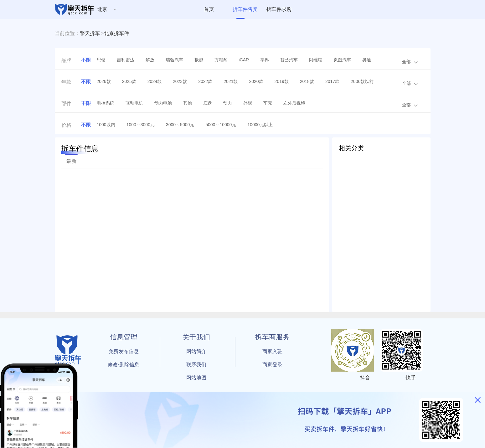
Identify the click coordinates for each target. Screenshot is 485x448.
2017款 (332, 81)
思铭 (101, 60)
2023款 (180, 81)
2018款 (307, 81)
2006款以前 (362, 81)
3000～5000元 (180, 125)
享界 (265, 60)
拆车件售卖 (245, 9)
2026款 (104, 81)
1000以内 (106, 125)
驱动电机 (134, 103)
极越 (199, 60)
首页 (209, 9)
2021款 (231, 81)
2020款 (256, 81)
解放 (150, 60)
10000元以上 (260, 125)
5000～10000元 (221, 125)
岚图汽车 (342, 60)
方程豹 (221, 60)
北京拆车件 (116, 33)
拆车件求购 (279, 9)
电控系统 (106, 103)
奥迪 (367, 60)
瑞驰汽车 (174, 60)
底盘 (208, 103)
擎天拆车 (90, 33)
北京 (102, 9)
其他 (188, 103)
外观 (248, 103)
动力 (228, 103)
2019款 (282, 81)
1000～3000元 (141, 125)
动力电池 (163, 103)
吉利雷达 (126, 60)
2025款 (129, 81)
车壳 (268, 103)
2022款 (205, 81)
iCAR (244, 60)
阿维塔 (316, 60)
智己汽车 (289, 60)
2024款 (155, 81)
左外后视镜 (294, 103)
